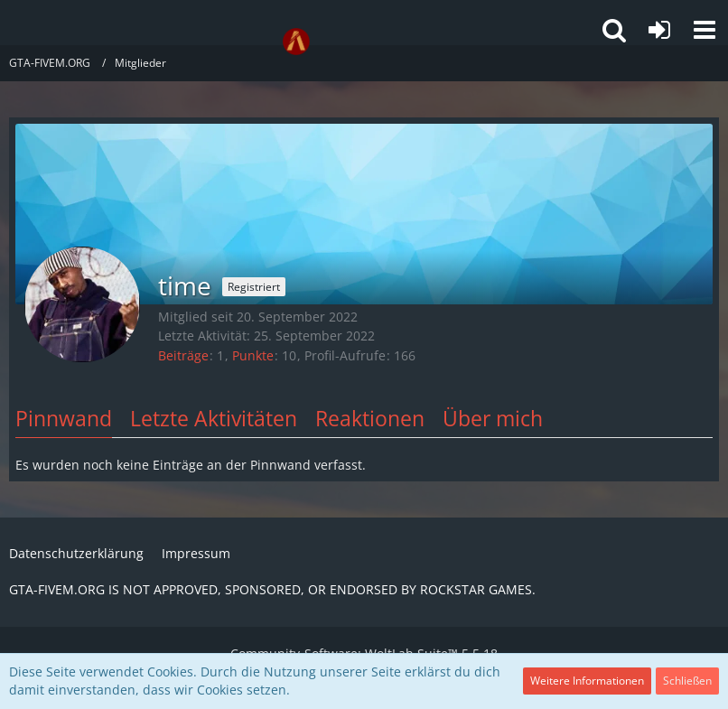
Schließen (687, 681)
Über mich (493, 418)
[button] (705, 30)
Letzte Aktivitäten (214, 418)
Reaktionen (370, 418)
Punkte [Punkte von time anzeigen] (253, 355)
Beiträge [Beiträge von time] (183, 355)
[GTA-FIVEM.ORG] (296, 42)
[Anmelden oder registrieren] (659, 30)
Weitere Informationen (587, 681)
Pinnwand (64, 418)
